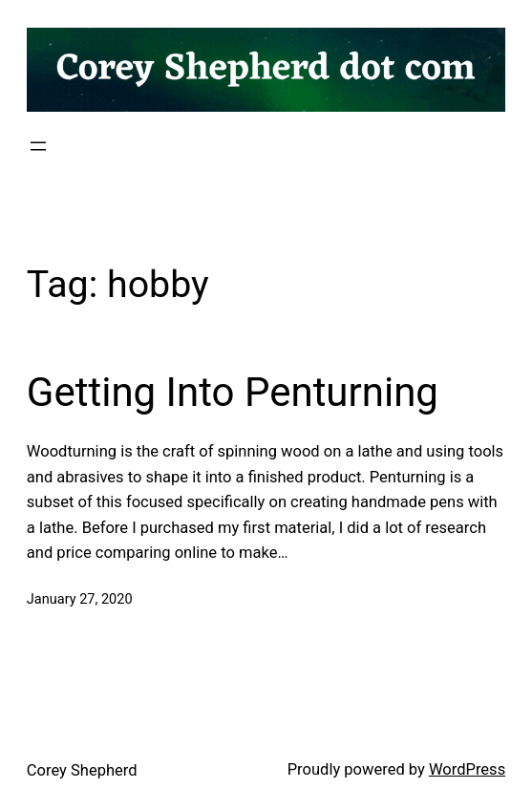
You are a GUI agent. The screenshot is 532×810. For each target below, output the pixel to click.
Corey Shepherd (82, 770)
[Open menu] (38, 146)
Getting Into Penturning (233, 392)
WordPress (467, 769)
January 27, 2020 (80, 599)
